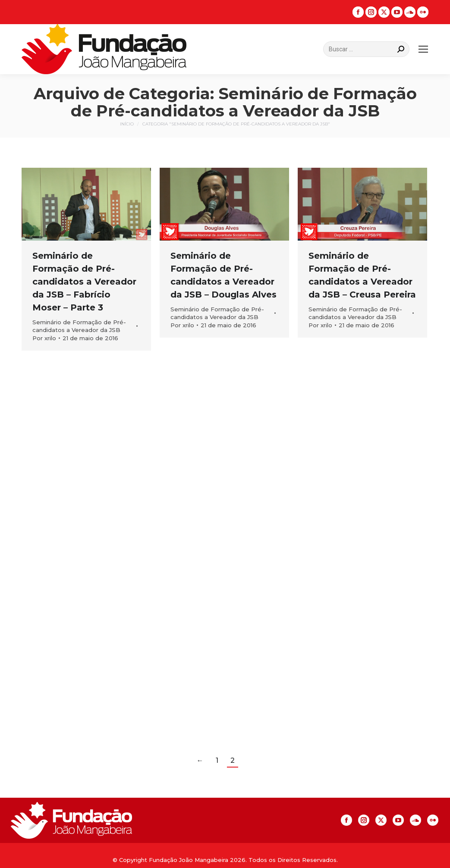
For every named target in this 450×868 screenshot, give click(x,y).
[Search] (366, 49)
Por (44, 338)
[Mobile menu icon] (423, 49)
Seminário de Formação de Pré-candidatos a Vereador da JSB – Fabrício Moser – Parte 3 (84, 282)
